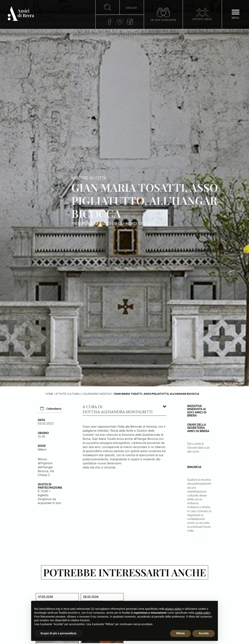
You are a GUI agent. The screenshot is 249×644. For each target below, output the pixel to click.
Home (49, 394)
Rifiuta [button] (181, 633)
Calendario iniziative (97, 394)
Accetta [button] (204, 633)
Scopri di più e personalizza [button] (58, 633)
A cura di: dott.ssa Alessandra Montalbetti (118, 409)
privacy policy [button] (173, 609)
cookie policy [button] (203, 613)
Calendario (51, 409)
